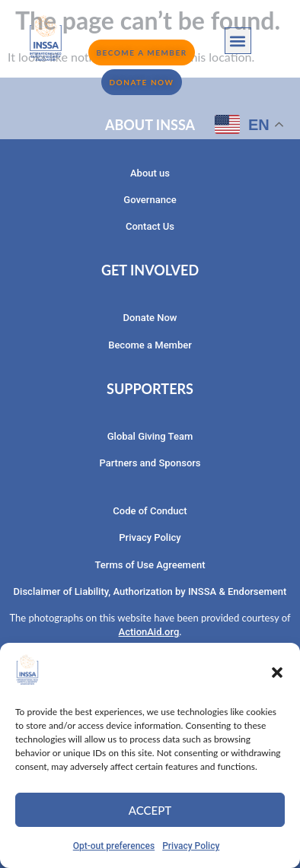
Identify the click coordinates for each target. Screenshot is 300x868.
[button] (277, 672)
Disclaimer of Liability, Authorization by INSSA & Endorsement (150, 591)
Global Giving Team (150, 436)
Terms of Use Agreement (150, 565)
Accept (150, 810)
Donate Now (150, 318)
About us (150, 173)
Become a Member (150, 345)
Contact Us (150, 226)
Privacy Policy (191, 846)
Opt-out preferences (114, 846)
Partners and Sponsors (150, 463)
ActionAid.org (149, 632)
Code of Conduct (150, 511)
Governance (150, 200)
